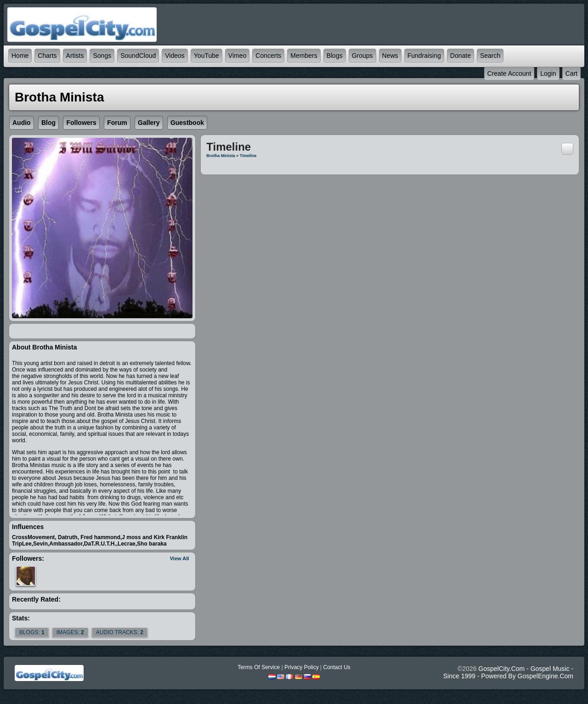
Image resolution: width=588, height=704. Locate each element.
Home (20, 56)
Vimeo (237, 56)
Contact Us (336, 667)
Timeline (248, 156)
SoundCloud (138, 56)
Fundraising (424, 56)
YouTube (206, 56)
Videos (175, 56)
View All (180, 558)
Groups (362, 56)
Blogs (335, 56)
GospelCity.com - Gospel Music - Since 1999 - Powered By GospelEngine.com (508, 672)
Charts (47, 56)
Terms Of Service (259, 667)
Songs (102, 56)
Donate (461, 56)
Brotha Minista (221, 156)
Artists (75, 56)
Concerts (268, 56)
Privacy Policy (302, 667)
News (390, 56)
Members (304, 56)
